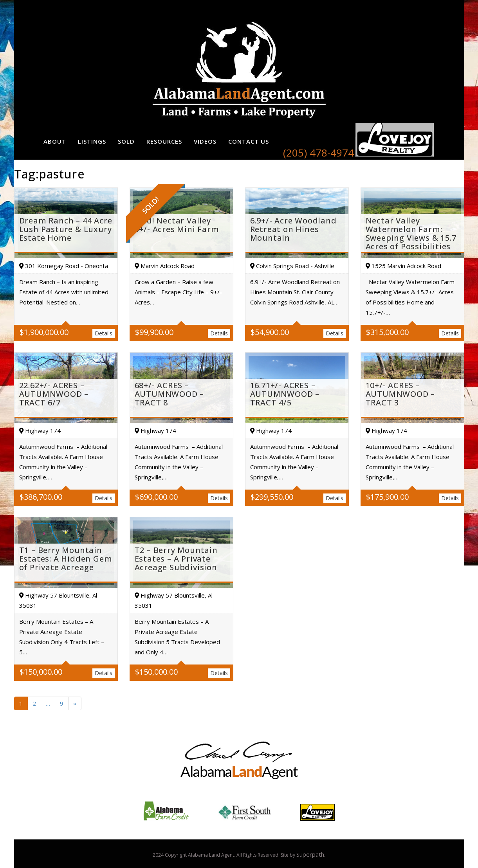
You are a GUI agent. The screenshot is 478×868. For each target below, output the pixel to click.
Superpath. (311, 854)
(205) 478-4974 (318, 153)
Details (104, 333)
